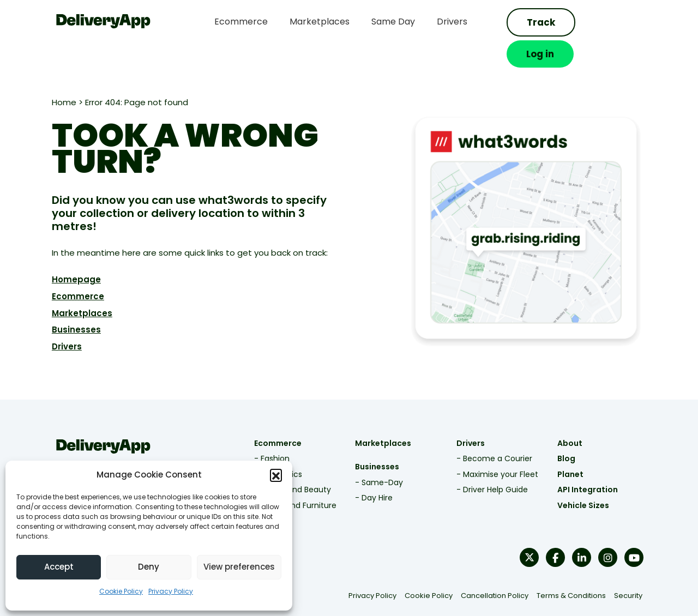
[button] (276, 475)
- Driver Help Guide (494, 463)
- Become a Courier (497, 432)
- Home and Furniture (293, 478)
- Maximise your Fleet (500, 447)
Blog (571, 432)
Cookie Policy (121, 591)
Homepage (69, 252)
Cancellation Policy (502, 569)
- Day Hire (374, 471)
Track (545, 22)
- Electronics (275, 447)
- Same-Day (379, 455)
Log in (619, 22)
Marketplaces (74, 286)
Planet (575, 447)
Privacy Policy (171, 591)
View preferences (239, 567)
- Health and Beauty (290, 463)
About (575, 416)
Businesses (69, 303)
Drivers (59, 320)
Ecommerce (70, 269)
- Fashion (269, 432)
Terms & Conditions (578, 569)
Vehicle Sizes (588, 478)
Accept (59, 567)
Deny (149, 567)
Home (56, 76)
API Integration (592, 463)
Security (635, 569)
